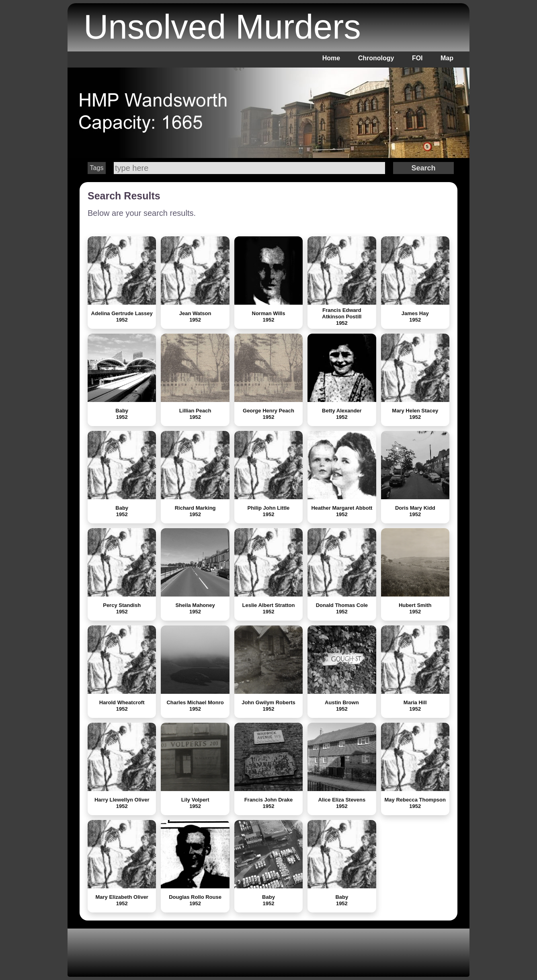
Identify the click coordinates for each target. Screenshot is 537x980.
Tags (97, 168)
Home (331, 58)
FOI (417, 58)
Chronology (376, 58)
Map (447, 58)
